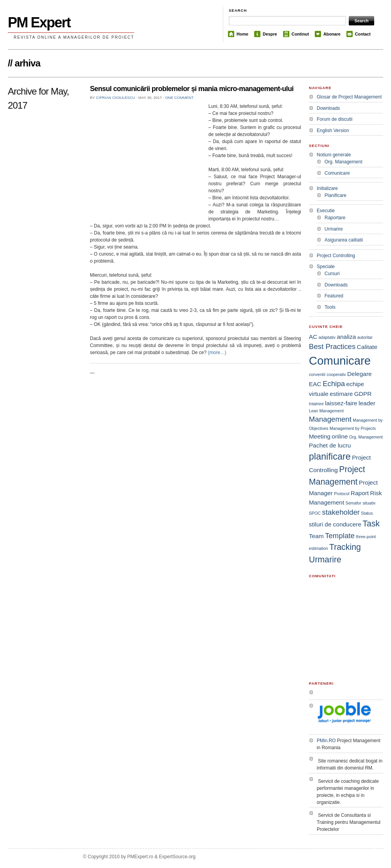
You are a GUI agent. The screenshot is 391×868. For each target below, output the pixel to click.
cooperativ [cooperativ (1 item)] (336, 374)
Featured (334, 296)
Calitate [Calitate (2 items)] (367, 347)
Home (242, 34)
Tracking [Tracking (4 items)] (345, 547)
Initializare (327, 188)
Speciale (326, 267)
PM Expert (39, 22)
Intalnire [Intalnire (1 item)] (316, 404)
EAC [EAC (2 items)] (315, 384)
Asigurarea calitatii (344, 240)
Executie (326, 211)
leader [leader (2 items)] (367, 403)
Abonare (332, 34)
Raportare (335, 218)
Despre (270, 34)
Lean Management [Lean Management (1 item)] (326, 411)
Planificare (335, 195)
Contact (363, 34)
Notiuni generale (334, 155)
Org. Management (343, 162)
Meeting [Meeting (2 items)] (320, 436)
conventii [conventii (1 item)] (317, 374)
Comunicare (337, 173)
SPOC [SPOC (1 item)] (315, 513)
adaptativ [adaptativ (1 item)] (327, 337)
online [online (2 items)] (340, 436)
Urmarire (334, 229)
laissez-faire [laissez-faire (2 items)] (341, 403)
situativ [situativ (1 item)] (369, 503)
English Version (333, 131)
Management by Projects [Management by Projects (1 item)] (353, 428)
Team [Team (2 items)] (316, 536)
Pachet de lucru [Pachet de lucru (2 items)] (330, 445)
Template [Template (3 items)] (340, 536)
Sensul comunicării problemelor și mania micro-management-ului (192, 89)
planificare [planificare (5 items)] (330, 456)
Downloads (328, 108)
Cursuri (332, 274)
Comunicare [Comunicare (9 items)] (340, 361)
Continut (300, 34)
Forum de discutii (335, 119)
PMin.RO (326, 741)
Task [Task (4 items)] (371, 524)
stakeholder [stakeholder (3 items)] (341, 512)
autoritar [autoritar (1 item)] (365, 337)
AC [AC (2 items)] (313, 337)
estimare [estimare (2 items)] (341, 394)
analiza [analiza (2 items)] (346, 337)
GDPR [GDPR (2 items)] (363, 394)
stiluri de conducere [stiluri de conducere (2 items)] (335, 524)
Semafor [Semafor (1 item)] (353, 503)
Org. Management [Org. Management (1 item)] (366, 437)
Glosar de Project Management (349, 97)
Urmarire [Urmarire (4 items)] (325, 560)
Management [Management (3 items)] (330, 419)
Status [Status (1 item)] (367, 513)
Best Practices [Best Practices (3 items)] (332, 346)
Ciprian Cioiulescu (115, 98)
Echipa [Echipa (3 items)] (334, 384)
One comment (179, 98)
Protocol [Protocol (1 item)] (342, 494)
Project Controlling (336, 256)
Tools (330, 307)
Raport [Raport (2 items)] (360, 493)
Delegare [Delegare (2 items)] (360, 374)
